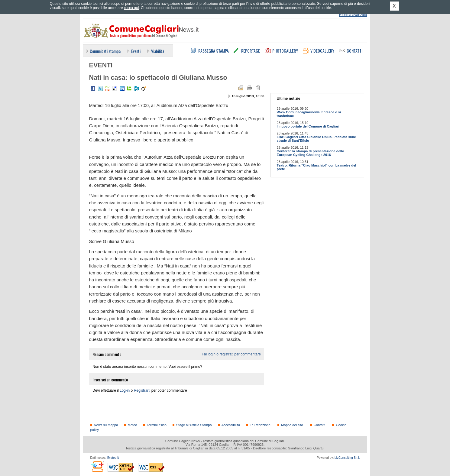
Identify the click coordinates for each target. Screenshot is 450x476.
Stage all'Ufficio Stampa (194, 425)
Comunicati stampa (105, 51)
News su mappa (106, 425)
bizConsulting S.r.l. (347, 458)
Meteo (133, 425)
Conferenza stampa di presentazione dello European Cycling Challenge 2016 (311, 153)
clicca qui (131, 8)
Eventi (136, 51)
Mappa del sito (292, 425)
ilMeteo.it (113, 458)
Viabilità (158, 51)
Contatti (319, 425)
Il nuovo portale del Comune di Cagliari (308, 126)
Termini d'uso (157, 425)
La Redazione (260, 425)
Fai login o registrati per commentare (231, 354)
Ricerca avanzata (353, 15)
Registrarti (142, 390)
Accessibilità (231, 425)
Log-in (125, 390)
